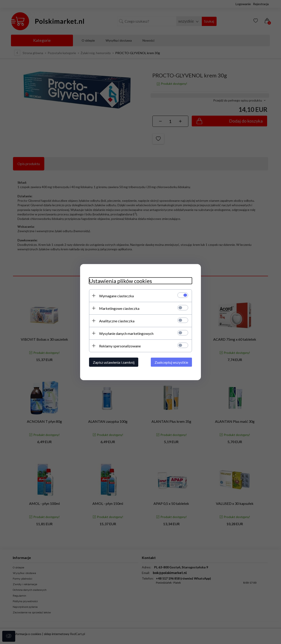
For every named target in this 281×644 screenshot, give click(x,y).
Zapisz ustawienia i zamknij (114, 362)
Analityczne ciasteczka (117, 321)
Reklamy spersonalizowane (120, 346)
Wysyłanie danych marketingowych (126, 333)
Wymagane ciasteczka (116, 296)
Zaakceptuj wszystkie (171, 362)
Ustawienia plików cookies (120, 281)
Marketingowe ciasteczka (119, 308)
